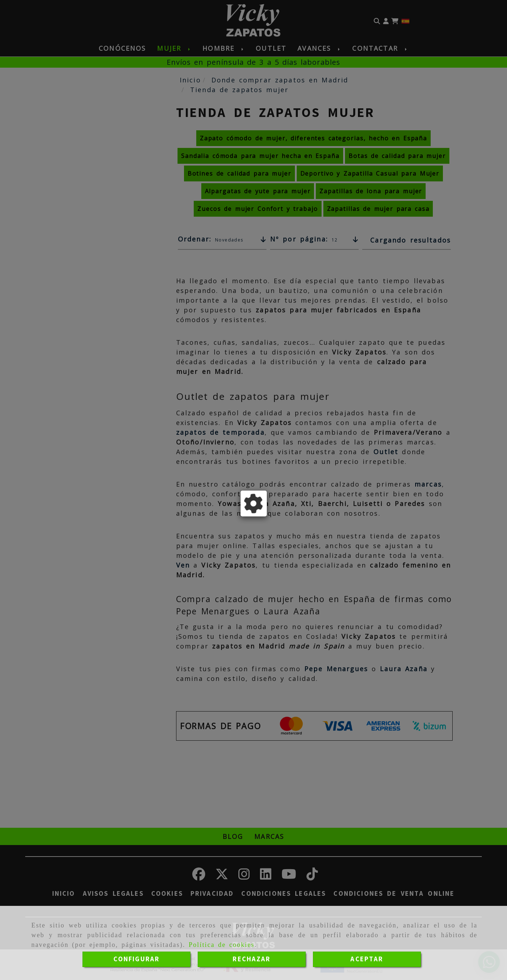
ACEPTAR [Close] (367, 959)
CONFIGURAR (137, 959)
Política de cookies (222, 945)
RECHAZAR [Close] (252, 959)
